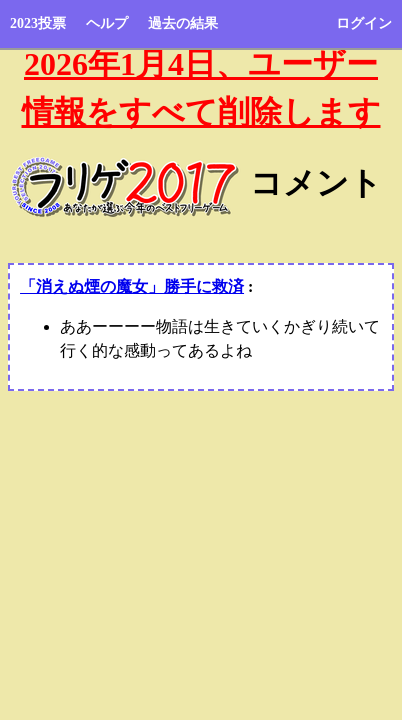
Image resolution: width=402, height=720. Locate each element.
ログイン (364, 23)
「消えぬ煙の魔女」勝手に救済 (132, 286)
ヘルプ (107, 23)
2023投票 (38, 23)
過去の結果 (183, 23)
